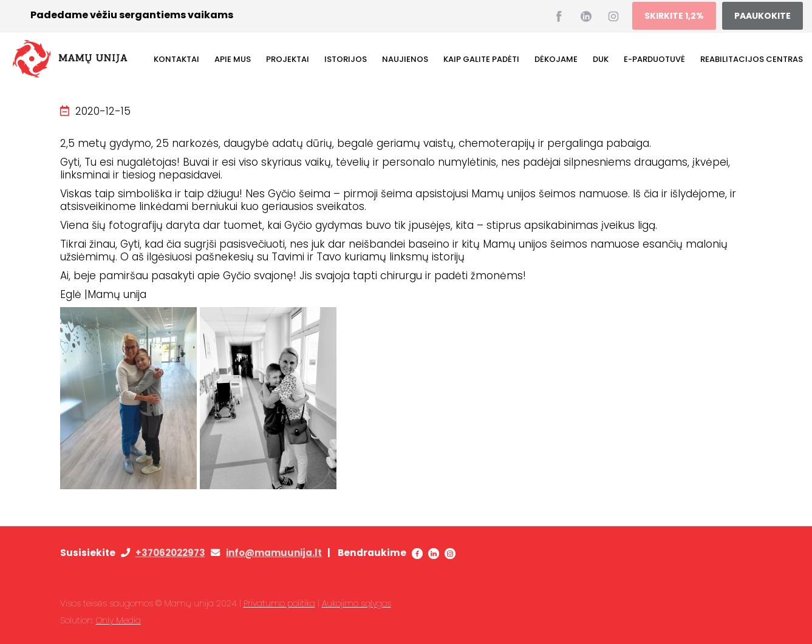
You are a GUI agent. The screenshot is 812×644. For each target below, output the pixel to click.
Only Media (118, 620)
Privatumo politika (279, 603)
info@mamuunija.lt (274, 553)
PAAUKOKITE (763, 16)
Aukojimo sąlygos (357, 603)
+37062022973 (170, 553)
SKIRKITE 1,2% (674, 16)
